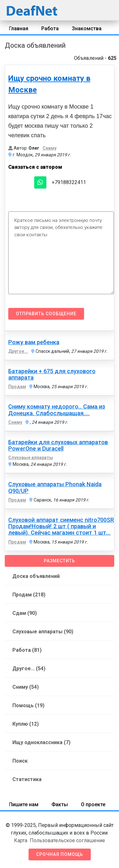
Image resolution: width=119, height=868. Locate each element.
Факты (60, 804)
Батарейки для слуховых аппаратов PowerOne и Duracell (58, 445)
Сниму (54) (26, 687)
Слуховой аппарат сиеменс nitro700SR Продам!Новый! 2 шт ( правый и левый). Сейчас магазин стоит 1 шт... (61, 526)
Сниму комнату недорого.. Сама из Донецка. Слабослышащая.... (57, 410)
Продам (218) (29, 595)
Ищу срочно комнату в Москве (49, 84)
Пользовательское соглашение (67, 840)
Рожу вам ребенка (34, 342)
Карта (21, 840)
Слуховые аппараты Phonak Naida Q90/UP (55, 487)
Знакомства (87, 28)
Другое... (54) (29, 669)
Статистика (27, 779)
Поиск (20, 761)
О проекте (93, 804)
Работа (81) (27, 650)
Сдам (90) (25, 613)
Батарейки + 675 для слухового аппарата (52, 374)
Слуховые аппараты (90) (43, 632)
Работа (50, 28)
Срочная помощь (60, 854)
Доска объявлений (36, 576)
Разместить (60, 561)
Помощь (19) (28, 705)
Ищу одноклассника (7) (41, 742)
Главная (19, 28)
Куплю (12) (26, 724)
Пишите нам (24, 804)
